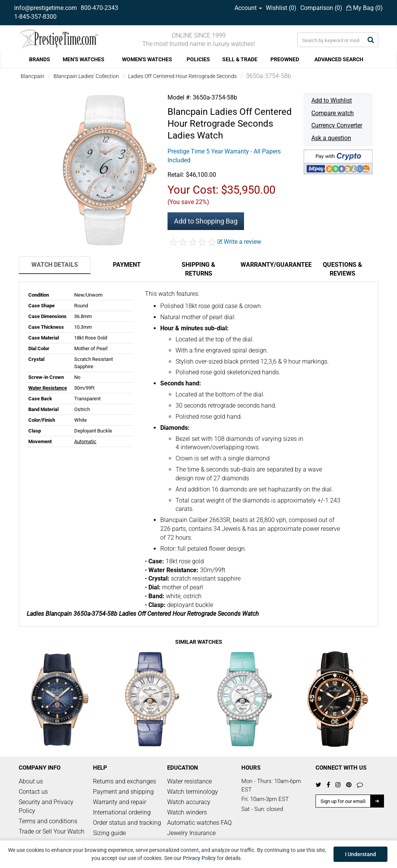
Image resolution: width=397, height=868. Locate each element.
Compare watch (333, 113)
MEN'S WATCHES (84, 59)
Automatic (85, 441)
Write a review (239, 242)
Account (248, 8)
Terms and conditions (48, 821)
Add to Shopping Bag (206, 221)
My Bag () (364, 8)
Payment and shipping (123, 792)
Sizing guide (109, 833)
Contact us (33, 792)
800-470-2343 (99, 8)
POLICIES (198, 59)
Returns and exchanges (124, 781)
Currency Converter (337, 125)
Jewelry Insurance (191, 833)
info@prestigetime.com (46, 8)
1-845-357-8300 (35, 17)
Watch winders (187, 812)
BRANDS (40, 59)
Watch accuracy (189, 802)
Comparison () (321, 8)
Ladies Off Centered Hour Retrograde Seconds (182, 76)
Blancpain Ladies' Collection (86, 76)
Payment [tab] (127, 265)
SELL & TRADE (240, 59)
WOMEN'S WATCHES (147, 59)
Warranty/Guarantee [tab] (273, 265)
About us (31, 781)
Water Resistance (48, 388)
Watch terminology (193, 792)
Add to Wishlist (332, 100)
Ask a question (331, 138)
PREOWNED (285, 59)
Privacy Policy (199, 858)
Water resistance (190, 781)
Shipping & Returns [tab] (198, 269)
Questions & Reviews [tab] (342, 269)
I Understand (360, 854)
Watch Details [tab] (55, 265)
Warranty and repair (120, 802)
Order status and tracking (127, 823)
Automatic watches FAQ (199, 823)
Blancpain (33, 76)
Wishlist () (281, 8)
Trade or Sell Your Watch (52, 831)
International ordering (122, 812)
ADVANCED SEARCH (339, 59)
